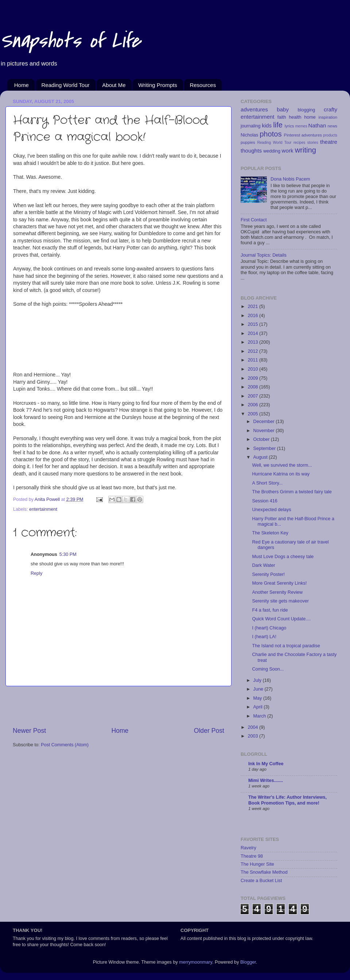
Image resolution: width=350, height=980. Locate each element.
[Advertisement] (118, 706)
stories (313, 143)
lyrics (289, 126)
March (260, 716)
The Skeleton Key (270, 533)
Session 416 (265, 501)
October (262, 439)
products (330, 135)
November (265, 431)
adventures (254, 109)
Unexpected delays (271, 510)
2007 (253, 396)
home (310, 117)
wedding (272, 151)
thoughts (251, 151)
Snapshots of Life (70, 41)
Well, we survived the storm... (282, 465)
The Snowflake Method (264, 872)
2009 (253, 378)
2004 (253, 727)
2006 (253, 405)
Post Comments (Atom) (65, 745)
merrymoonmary (196, 962)
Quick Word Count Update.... (281, 619)
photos (271, 134)
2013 (253, 342)
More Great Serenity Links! (279, 583)
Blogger (248, 962)
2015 (253, 324)
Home (22, 85)
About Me (114, 85)
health (295, 117)
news (332, 126)
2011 (253, 360)
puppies (248, 142)
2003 (253, 736)
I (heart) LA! (264, 637)
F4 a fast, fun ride (270, 610)
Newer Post (29, 731)
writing (306, 150)
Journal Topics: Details (264, 255)
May (258, 698)
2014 (253, 333)
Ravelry (248, 848)
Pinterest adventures (303, 135)
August (261, 457)
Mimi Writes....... (266, 781)
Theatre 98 (252, 856)
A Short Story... (267, 483)
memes (301, 126)
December (265, 422)
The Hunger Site (257, 864)
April (259, 707)
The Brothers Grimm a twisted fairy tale (292, 492)
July (258, 680)
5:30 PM (68, 554)
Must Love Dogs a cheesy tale (283, 557)
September (265, 448)
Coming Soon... (268, 669)
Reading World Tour (66, 85)
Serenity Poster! (268, 574)
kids (267, 125)
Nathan (317, 125)
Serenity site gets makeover (280, 601)
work (288, 151)
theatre (329, 142)
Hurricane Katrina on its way (281, 474)
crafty (330, 109)
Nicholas (249, 135)
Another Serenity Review (277, 592)
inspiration (328, 117)
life (278, 125)
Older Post (209, 731)
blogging (307, 110)
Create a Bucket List (261, 881)
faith (282, 117)
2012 (253, 351)
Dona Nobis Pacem (290, 179)
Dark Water (263, 565)
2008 (253, 387)
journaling (251, 126)
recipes (300, 143)
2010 (253, 369)
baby (283, 109)
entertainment (43, 509)
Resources (203, 85)
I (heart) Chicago (269, 628)
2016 (253, 316)
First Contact (254, 220)
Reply (36, 573)
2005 (253, 414)
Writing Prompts (157, 85)
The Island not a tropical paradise (286, 646)
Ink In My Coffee (266, 764)
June (259, 689)
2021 (253, 307)
